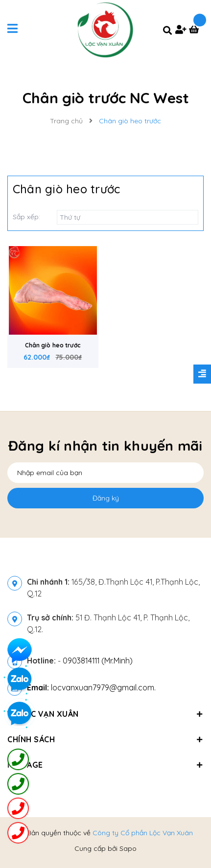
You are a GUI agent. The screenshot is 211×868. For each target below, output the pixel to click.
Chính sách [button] (105, 739)
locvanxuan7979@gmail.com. (91, 687)
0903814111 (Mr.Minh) (98, 661)
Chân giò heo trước (53, 345)
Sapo (128, 848)
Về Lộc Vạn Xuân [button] (105, 714)
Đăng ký (106, 498)
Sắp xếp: (26, 217)
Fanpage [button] (105, 765)
